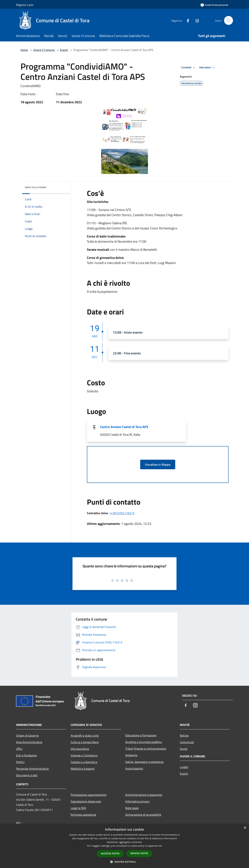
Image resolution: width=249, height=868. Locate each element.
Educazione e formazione (141, 735)
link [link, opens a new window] (160, 846)
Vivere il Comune (44, 50)
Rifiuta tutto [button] (139, 853)
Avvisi (184, 749)
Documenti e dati (27, 775)
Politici (20, 762)
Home (24, 50)
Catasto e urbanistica (84, 762)
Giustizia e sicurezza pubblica (143, 742)
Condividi (189, 68)
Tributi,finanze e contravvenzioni (146, 749)
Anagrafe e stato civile (85, 735)
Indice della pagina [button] (36, 187)
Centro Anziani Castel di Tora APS (124, 427)
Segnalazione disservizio (86, 801)
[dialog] (124, 846)
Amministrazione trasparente (144, 795)
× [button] (245, 828)
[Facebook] (186, 20)
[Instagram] (196, 20)
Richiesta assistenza (83, 815)
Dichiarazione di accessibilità (143, 815)
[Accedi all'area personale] (214, 5)
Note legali (132, 808)
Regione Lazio (25, 5)
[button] (124, 862)
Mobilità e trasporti (83, 769)
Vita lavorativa (80, 749)
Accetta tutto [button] (110, 854)
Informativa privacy (137, 801)
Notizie (184, 735)
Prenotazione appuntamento (89, 795)
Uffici (19, 749)
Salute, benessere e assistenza (144, 762)
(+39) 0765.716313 (122, 513)
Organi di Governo (27, 735)
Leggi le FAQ (78, 808)
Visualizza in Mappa (158, 464)
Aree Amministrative (29, 742)
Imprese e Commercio (84, 755)
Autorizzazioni (134, 768)
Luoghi (184, 767)
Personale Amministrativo (32, 769)
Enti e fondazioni (27, 755)
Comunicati (187, 742)
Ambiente (131, 755)
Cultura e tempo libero (85, 742)
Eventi (64, 50)
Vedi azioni (207, 68)
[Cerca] (229, 20)
